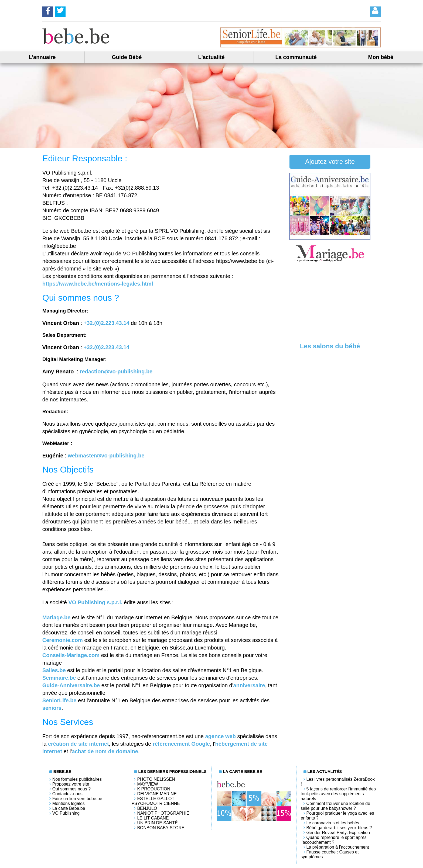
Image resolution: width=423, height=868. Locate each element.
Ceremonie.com (63, 640)
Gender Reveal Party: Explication (338, 833)
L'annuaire (42, 57)
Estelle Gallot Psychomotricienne (156, 801)
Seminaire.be (59, 678)
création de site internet (79, 744)
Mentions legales (69, 803)
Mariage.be (56, 617)
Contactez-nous (67, 794)
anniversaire (249, 685)
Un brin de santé (157, 823)
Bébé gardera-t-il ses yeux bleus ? (339, 828)
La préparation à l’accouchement (338, 847)
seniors (52, 708)
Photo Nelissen (156, 779)
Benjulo (147, 808)
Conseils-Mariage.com (71, 655)
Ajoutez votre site (330, 162)
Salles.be (54, 670)
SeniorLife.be (59, 700)
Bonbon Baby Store (161, 828)
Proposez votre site (71, 784)
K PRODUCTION (154, 789)
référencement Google (181, 744)
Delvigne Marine (157, 794)
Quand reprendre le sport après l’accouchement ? (334, 840)
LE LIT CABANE (153, 818)
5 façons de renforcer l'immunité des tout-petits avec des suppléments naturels (338, 794)
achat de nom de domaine (105, 751)
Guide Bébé (127, 57)
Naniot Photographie (163, 813)
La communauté (296, 57)
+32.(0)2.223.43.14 (107, 323)
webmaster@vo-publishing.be (106, 456)
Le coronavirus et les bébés (333, 823)
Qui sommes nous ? (71, 789)
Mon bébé (381, 57)
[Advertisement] (330, 303)
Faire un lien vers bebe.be (77, 799)
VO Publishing (66, 813)
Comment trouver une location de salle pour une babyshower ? (336, 806)
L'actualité (211, 57)
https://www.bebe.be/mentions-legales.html (98, 284)
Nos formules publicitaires (77, 779)
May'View (147, 784)
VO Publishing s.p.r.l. (95, 602)
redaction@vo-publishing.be (116, 371)
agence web (221, 736)
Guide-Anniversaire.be (71, 685)
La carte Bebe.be (69, 808)
